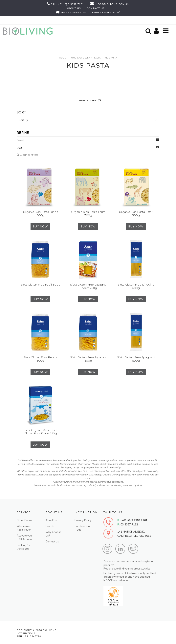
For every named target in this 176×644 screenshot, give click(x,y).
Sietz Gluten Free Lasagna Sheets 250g (88, 286)
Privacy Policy (83, 520)
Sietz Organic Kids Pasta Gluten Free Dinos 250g (40, 432)
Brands (50, 526)
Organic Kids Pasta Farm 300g (88, 214)
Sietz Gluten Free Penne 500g (40, 359)
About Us (51, 520)
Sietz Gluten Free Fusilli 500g (41, 285)
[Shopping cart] (157, 31)
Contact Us (52, 541)
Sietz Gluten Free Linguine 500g (136, 286)
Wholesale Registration (24, 528)
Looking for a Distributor (25, 547)
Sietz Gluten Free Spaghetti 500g (136, 359)
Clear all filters (28, 155)
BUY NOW (40, 226)
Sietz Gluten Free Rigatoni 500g (88, 359)
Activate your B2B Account (25, 537)
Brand (20, 140)
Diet (19, 148)
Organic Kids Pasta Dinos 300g (40, 214)
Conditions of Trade (83, 528)
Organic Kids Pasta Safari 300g (136, 214)
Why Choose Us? (54, 534)
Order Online (24, 520)
